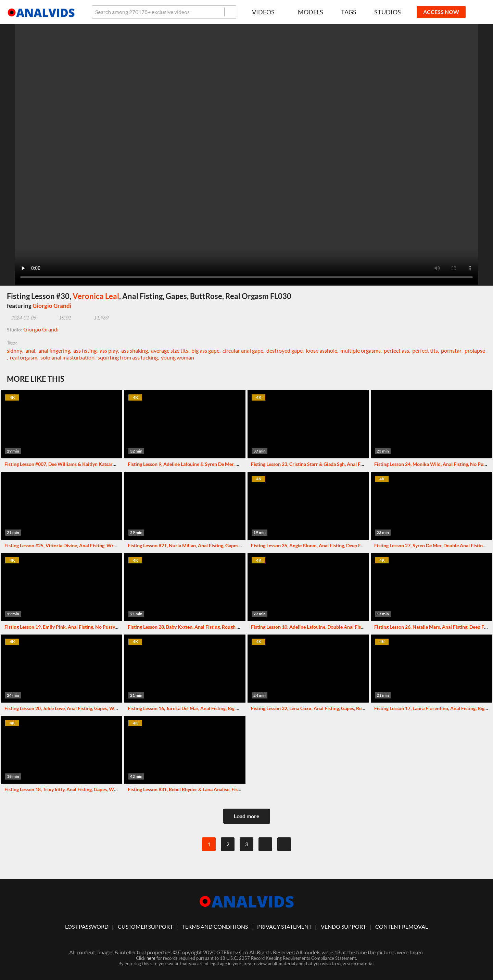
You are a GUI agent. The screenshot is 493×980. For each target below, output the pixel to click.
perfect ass (396, 350)
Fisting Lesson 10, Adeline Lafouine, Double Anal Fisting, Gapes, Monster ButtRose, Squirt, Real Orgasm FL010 (367, 627)
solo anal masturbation (67, 357)
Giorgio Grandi (52, 306)
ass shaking (135, 350)
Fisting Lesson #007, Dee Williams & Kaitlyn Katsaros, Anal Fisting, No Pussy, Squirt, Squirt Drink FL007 (115, 464)
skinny (15, 350)
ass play (109, 350)
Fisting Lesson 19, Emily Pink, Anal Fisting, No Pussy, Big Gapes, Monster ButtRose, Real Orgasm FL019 (113, 627)
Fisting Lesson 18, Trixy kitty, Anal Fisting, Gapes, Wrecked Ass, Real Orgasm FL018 (93, 789)
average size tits (170, 350)
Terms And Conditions (215, 926)
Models (311, 12)
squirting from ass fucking (128, 357)
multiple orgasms (361, 350)
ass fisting (85, 350)
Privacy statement (284, 926)
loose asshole (321, 350)
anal (30, 350)
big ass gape (205, 350)
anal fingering (54, 350)
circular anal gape (243, 350)
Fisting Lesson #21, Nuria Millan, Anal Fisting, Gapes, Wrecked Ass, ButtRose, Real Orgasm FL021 (231, 545)
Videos (266, 12)
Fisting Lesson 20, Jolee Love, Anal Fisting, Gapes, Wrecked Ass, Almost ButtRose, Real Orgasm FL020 (112, 708)
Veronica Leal (96, 296)
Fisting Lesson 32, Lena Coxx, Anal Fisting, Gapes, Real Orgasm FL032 (324, 708)
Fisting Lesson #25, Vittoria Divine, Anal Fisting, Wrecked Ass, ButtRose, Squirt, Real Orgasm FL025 (110, 545)
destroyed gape (285, 350)
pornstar (451, 350)
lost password (87, 926)
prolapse (475, 350)
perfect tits (425, 350)
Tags (349, 12)
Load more (247, 816)
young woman (178, 357)
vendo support (343, 926)
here (151, 958)
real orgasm (24, 357)
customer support (145, 926)
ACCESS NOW (441, 12)
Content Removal (402, 926)
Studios (388, 12)
